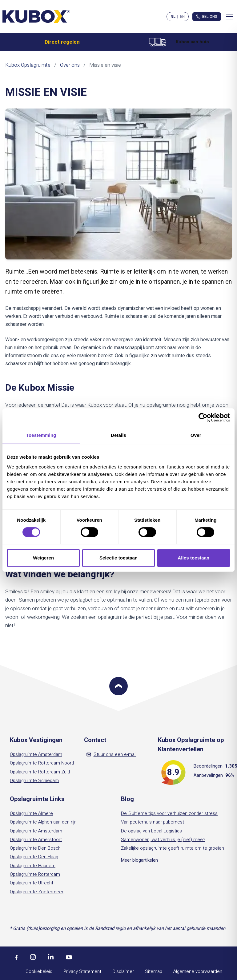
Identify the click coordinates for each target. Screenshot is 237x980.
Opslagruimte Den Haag (34, 857)
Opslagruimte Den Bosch (35, 848)
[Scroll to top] (118, 686)
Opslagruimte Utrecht (32, 883)
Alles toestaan (193, 558)
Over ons (70, 65)
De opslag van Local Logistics (151, 831)
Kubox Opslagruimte (28, 65)
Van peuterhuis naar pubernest (153, 822)
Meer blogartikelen (139, 860)
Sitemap (154, 971)
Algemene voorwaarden (198, 971)
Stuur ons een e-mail (111, 754)
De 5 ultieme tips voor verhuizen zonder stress (169, 813)
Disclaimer (123, 971)
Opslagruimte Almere (31, 813)
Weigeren (43, 558)
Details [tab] (118, 435)
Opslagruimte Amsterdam (36, 754)
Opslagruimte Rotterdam (35, 874)
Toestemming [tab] (41, 435)
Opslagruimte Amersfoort (36, 840)
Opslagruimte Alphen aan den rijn (43, 822)
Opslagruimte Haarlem (33, 866)
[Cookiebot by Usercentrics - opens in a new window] (203, 417)
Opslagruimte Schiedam (34, 780)
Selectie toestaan (118, 558)
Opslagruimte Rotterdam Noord (42, 763)
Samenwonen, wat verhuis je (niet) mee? (163, 840)
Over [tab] (196, 435)
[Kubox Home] (36, 16)
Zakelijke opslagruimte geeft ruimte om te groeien (173, 848)
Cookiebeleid (39, 971)
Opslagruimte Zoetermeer (37, 892)
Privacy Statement (82, 971)
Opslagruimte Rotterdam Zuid (40, 772)
